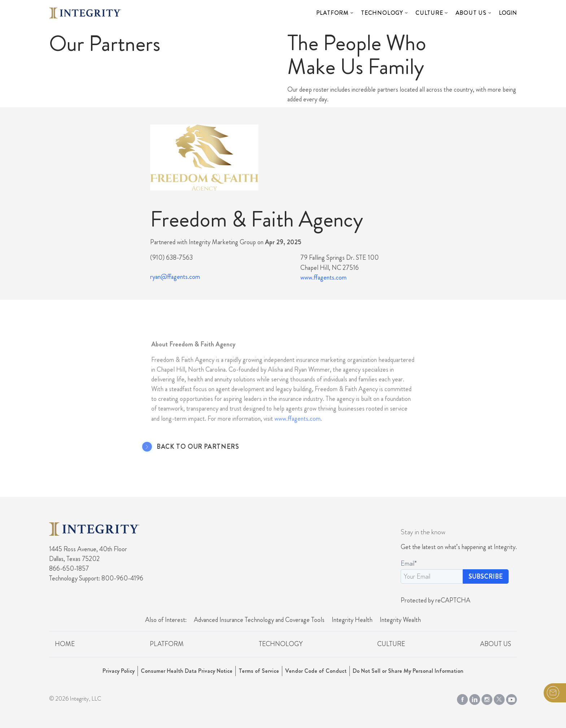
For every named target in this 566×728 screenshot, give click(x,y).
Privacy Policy (119, 671)
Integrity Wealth (400, 620)
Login (508, 13)
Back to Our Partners (186, 447)
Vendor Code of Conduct (316, 671)
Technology (382, 13)
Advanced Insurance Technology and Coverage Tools (259, 620)
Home (65, 644)
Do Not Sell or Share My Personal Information (408, 671)
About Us (471, 13)
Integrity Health (352, 620)
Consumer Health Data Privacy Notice (187, 671)
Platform (332, 13)
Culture (429, 13)
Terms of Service (259, 671)
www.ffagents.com (323, 277)
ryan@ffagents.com (175, 277)
